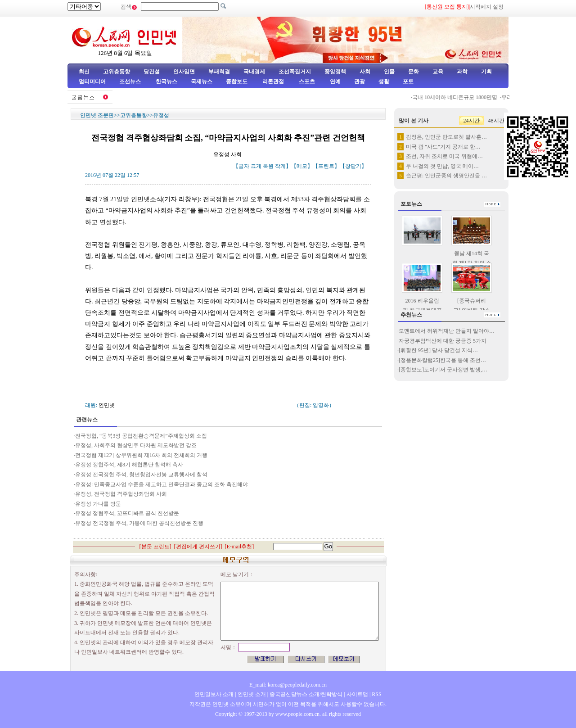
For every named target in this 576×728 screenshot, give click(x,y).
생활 (384, 81)
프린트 (326, 166)
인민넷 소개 (251, 694)
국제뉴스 (202, 81)
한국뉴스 (166, 81)
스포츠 (306, 81)
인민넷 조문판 (97, 115)
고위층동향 (117, 72)
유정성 (161, 115)
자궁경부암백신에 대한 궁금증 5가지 (443, 341)
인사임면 (184, 72)
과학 (462, 72)
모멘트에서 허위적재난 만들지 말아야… (447, 331)
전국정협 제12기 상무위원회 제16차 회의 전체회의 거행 (141, 455)
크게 (256, 166)
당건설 (152, 72)
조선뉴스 (131, 81)
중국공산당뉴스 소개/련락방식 (306, 694)
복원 (268, 166)
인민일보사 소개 (214, 694)
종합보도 (237, 81)
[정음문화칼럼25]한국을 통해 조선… (442, 360)
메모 (302, 166)
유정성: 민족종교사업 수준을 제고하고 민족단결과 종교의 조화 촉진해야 (162, 484)
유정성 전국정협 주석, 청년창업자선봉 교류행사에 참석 (141, 475)
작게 (280, 166)
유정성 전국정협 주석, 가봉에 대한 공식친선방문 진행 (139, 523)
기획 (486, 72)
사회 (365, 72)
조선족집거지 (295, 72)
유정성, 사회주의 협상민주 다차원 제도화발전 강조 (136, 445)
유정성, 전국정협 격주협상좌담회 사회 (121, 494)
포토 (408, 81)
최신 (84, 72)
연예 (335, 81)
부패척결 (219, 72)
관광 (360, 81)
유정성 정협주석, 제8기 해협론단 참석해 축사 (129, 465)
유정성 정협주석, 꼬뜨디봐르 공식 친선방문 (127, 513)
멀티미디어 (92, 81)
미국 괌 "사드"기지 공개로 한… (443, 147)
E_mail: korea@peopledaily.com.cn (288, 685)
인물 (389, 72)
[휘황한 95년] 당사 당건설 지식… (438, 350)
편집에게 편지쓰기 (198, 547)
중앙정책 (335, 72)
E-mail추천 (240, 547)
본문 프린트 (155, 547)
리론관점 (273, 81)
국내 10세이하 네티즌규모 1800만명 (459, 97)
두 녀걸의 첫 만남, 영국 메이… (442, 166)
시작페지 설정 (487, 7)
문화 (414, 72)
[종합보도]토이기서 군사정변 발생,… (443, 370)
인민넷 (107, 405)
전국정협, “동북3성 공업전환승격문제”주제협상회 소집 (141, 436)
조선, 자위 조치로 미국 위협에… (444, 156)
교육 (438, 72)
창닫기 (353, 166)
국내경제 (254, 72)
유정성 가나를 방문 (98, 504)
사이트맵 (357, 694)
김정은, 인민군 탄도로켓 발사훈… (446, 137)
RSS (376, 694)
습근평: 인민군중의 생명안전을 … (446, 176)
